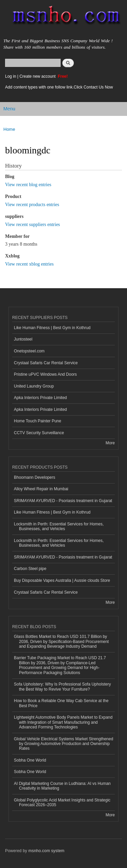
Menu (9, 109)
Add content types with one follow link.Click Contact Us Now (59, 87)
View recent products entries (32, 205)
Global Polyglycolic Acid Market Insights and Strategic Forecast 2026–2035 (62, 802)
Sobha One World (30, 760)
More (110, 443)
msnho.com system (46, 851)
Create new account (38, 76)
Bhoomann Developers (35, 477)
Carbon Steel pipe (30, 569)
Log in (11, 76)
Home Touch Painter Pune (38, 421)
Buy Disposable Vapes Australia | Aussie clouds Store (62, 580)
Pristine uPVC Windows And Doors (45, 374)
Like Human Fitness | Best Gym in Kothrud (52, 328)
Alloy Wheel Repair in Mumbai (41, 489)
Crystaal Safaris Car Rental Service (46, 363)
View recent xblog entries (29, 264)
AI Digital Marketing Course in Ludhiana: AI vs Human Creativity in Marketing (62, 786)
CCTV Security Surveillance (39, 433)
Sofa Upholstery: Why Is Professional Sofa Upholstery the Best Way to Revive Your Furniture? (62, 687)
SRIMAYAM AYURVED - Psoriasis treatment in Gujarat (63, 501)
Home (9, 129)
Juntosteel (23, 339)
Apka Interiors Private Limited (40, 398)
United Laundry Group (34, 386)
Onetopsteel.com (29, 351)
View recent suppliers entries (33, 225)
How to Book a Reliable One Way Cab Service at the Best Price (61, 703)
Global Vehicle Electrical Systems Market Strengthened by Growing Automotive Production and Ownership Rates (63, 744)
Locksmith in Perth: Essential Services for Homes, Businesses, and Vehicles (59, 526)
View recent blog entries (28, 185)
